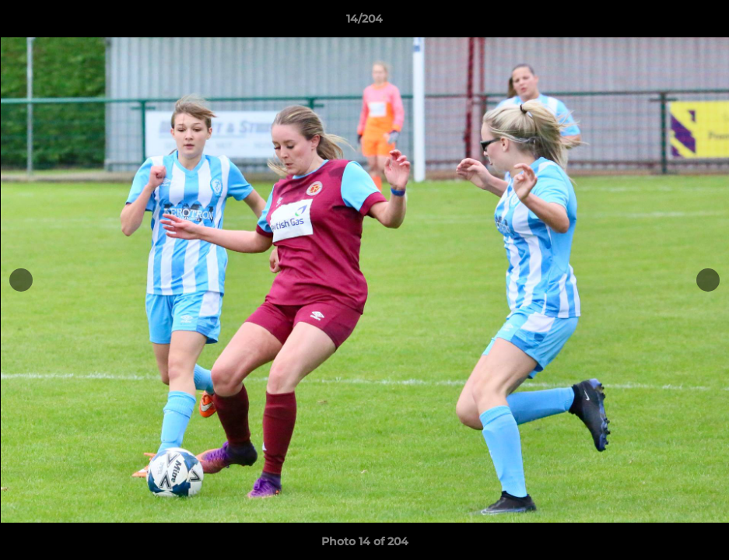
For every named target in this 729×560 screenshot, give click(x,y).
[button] (701, 23)
